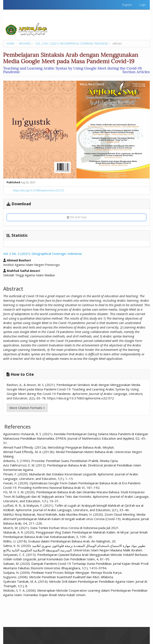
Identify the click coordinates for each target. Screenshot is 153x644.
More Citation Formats (27, 408)
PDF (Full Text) (77, 217)
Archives (25, 44)
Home (10, 44)
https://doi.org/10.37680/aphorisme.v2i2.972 (39, 190)
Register (127, 5)
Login (143, 5)
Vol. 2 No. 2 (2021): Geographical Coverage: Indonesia (72, 44)
